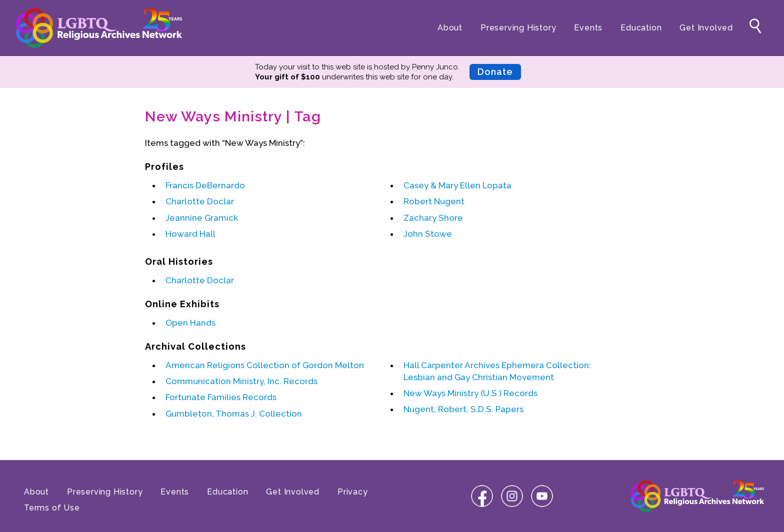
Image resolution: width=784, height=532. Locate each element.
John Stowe (428, 234)
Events (588, 28)
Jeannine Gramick (202, 218)
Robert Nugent (434, 201)
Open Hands (190, 323)
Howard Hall (190, 234)
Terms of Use (52, 508)
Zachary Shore (433, 218)
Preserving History (518, 28)
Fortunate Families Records (221, 397)
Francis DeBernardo (205, 185)
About (450, 28)
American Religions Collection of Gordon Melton (265, 365)
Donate (495, 72)
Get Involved (706, 28)
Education (641, 28)
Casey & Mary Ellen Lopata (457, 185)
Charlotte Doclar (200, 201)
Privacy (353, 492)
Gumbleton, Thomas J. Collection (234, 414)
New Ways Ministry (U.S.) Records (470, 393)
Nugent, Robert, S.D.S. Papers (463, 409)
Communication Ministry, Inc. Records (241, 381)
